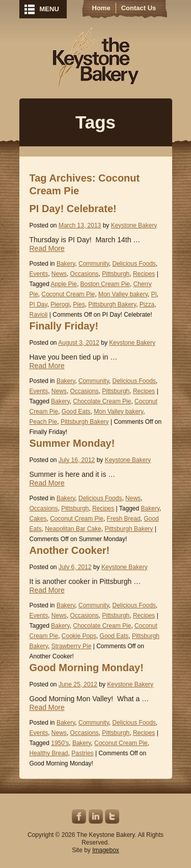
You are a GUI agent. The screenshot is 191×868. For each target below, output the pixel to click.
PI (154, 294)
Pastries (82, 753)
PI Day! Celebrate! (73, 209)
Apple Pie (64, 284)
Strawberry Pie (72, 646)
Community (94, 264)
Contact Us (139, 8)
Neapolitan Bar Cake (73, 529)
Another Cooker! (70, 550)
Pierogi (60, 304)
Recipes (144, 274)
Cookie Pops (79, 636)
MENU (49, 9)
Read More (47, 248)
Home (101, 8)
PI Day (38, 304)
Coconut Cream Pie (69, 294)
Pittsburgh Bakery (112, 304)
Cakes (38, 519)
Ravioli (39, 315)
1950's (60, 743)
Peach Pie (44, 422)
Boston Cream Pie (105, 284)
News (59, 274)
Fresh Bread (124, 519)
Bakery (66, 264)
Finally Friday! (64, 326)
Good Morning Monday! (87, 668)
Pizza (147, 304)
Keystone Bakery (95, 57)
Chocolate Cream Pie (102, 401)
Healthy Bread (49, 753)
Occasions (85, 274)
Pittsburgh (116, 274)
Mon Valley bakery (123, 294)
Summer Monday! (72, 443)
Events (39, 274)
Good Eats (76, 412)
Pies (79, 304)
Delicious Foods (134, 264)
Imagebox (106, 850)
